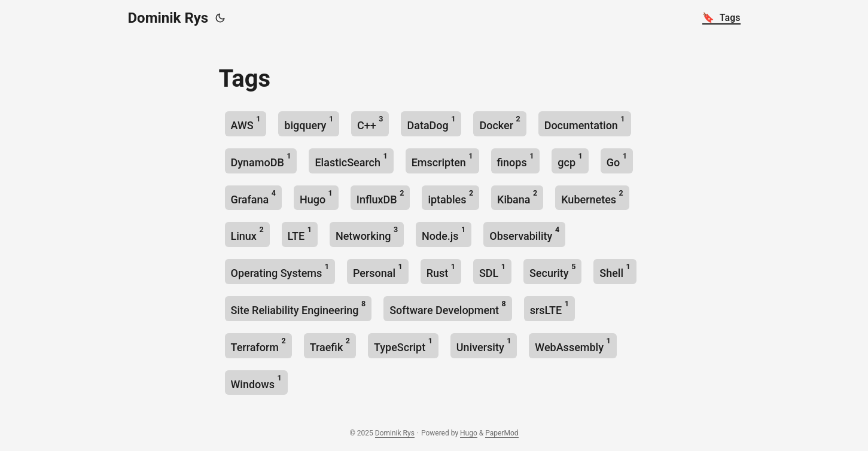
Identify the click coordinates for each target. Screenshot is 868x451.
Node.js (444, 234)
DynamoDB (261, 160)
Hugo (316, 197)
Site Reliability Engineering (299, 308)
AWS (246, 123)
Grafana (253, 197)
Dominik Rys (168, 18)
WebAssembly (572, 345)
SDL (492, 271)
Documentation (585, 123)
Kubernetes (592, 197)
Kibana (517, 197)
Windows (256, 382)
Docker (500, 123)
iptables (450, 197)
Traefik (330, 345)
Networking (367, 234)
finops (516, 160)
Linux (247, 234)
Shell (615, 271)
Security (552, 271)
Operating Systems (280, 271)
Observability (524, 234)
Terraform (258, 345)
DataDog (431, 123)
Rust (441, 271)
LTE (300, 234)
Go (617, 160)
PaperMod (502, 433)
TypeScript (403, 345)
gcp (570, 160)
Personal (378, 271)
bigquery (309, 123)
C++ (370, 123)
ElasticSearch (351, 160)
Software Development (447, 308)
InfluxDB (380, 197)
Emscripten (442, 160)
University (484, 345)
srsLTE (549, 308)
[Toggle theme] (220, 18)
